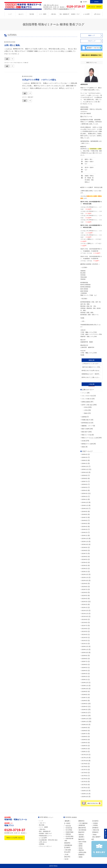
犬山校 (66, 854)
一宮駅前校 (68, 834)
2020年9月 (84, 656)
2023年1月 (84, 572)
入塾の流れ (53, 14)
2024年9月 (84, 512)
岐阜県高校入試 (86, 423)
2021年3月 (84, 638)
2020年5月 (84, 668)
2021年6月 (84, 629)
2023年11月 (85, 542)
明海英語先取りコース (45, 836)
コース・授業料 (43, 14)
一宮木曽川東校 (69, 836)
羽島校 (95, 835)
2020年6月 (84, 665)
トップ (10, 14)
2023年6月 (84, 557)
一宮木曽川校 (68, 828)
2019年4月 (84, 707)
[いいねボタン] (7, 59)
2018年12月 (85, 719)
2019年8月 (84, 695)
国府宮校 (81, 835)
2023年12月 (85, 539)
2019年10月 (85, 689)
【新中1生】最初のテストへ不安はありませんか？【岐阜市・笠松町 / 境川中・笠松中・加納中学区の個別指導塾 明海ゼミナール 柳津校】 (92, 367)
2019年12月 (85, 683)
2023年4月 (84, 563)
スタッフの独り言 (87, 399)
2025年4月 (84, 490)
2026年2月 (84, 460)
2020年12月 (85, 647)
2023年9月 (84, 548)
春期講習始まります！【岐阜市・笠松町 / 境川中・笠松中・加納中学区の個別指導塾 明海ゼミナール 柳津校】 (92, 374)
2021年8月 (84, 623)
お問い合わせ (97, 14)
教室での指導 (85, 429)
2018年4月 (84, 743)
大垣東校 (95, 823)
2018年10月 (85, 725)
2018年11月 (85, 722)
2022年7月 (84, 590)
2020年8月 (84, 659)
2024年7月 (84, 517)
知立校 (66, 859)
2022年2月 (84, 605)
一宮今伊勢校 (68, 830)
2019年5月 (84, 704)
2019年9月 (84, 692)
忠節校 (81, 844)
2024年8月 (84, 514)
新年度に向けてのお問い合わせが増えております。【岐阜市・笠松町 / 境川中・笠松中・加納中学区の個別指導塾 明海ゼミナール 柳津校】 (92, 371)
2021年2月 (84, 641)
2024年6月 (84, 521)
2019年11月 (85, 686)
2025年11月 (85, 469)
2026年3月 (84, 457)
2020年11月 (85, 650)
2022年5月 (84, 596)
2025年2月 (84, 497)
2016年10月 (85, 797)
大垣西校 (95, 825)
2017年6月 (84, 773)
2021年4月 (84, 635)
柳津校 (81, 846)
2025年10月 (85, 472)
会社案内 (85, 2)
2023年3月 (84, 566)
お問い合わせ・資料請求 (94, 7)
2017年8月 (84, 767)
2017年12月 (85, 755)
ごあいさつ (21, 14)
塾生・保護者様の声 (64, 14)
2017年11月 (85, 758)
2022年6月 (84, 593)
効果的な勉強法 (86, 402)
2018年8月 (84, 731)
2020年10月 (85, 653)
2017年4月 (84, 779)
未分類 (83, 441)
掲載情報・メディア (87, 426)
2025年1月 (84, 499)
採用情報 (96, 2)
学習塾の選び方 (86, 420)
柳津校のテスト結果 (87, 444)
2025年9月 (84, 475)
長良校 (81, 848)
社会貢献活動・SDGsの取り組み (48, 840)
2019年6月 (84, 701)
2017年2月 (84, 785)
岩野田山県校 (82, 852)
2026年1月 (84, 463)
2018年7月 (84, 734)
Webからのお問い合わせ (15, 838)
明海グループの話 (87, 435)
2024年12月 (85, 502)
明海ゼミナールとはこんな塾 (90, 438)
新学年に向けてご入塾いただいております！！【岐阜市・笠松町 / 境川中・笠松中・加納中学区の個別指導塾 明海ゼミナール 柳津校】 (92, 377)
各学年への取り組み (87, 405)
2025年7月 (84, 482)
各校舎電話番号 (64, 9)
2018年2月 (84, 749)
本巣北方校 (96, 830)
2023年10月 (85, 544)
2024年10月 (85, 509)
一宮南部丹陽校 (69, 832)
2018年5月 (84, 740)
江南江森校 (68, 850)
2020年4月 (84, 671)
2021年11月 (85, 614)
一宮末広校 (68, 826)
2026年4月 (84, 454)
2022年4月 (84, 599)
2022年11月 (85, 578)
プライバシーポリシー (45, 846)
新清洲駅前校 (68, 845)
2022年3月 (84, 602)
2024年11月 (85, 505)
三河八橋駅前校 (83, 823)
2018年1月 (84, 752)
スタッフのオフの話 (87, 396)
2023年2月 (84, 569)
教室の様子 (85, 432)
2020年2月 (84, 677)
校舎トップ (92, 35)
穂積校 (81, 857)
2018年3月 (84, 746)
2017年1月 (84, 788)
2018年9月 (84, 728)
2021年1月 (84, 644)
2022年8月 (84, 587)
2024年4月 (84, 527)
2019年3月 (84, 710)
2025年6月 (84, 484)
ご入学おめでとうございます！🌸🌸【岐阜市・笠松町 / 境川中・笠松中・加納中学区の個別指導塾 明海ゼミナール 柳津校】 (92, 364)
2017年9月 (84, 764)
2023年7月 (84, 554)
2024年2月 (84, 532)
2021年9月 (84, 620)
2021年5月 (84, 632)
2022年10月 (85, 581)
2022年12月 (85, 574)
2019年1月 (84, 716)
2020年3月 (84, 674)
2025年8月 (84, 479)
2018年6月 (84, 737)
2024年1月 (84, 536)
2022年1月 (84, 608)
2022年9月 (84, 584)
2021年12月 (85, 611)
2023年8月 (84, 551)
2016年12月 (85, 791)
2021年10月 (85, 617)
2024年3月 (84, 529)
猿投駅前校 (82, 825)
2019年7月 (84, 698)
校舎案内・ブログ (75, 14)
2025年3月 (84, 494)
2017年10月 (85, 761)
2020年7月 (84, 662)
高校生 (86, 413)
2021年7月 (84, 626)
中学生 (86, 407)
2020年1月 (84, 680)
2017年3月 (84, 782)
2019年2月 (84, 713)
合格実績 (84, 417)
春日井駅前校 (82, 830)
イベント (84, 393)
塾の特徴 (32, 14)
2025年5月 (84, 487)
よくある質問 (86, 14)
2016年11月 (85, 794)
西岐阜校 (81, 850)
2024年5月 (84, 524)
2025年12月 (85, 467)
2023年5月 (84, 559)
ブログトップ (92, 41)
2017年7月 (84, 770)
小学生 (86, 410)
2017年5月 (84, 776)
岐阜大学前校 (82, 842)
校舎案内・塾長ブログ (45, 834)
